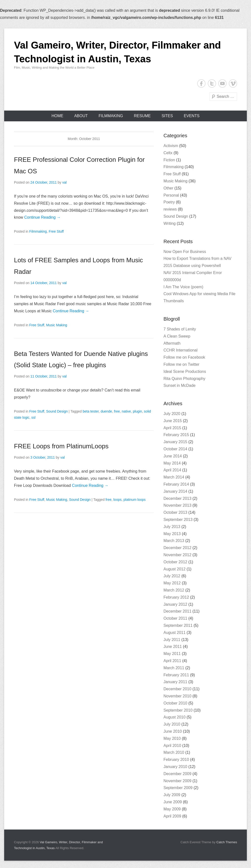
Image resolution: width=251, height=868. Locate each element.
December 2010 (177, 689)
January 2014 (175, 491)
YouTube (222, 83)
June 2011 (173, 647)
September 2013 (178, 520)
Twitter (212, 83)
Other (168, 188)
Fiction (169, 160)
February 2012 (176, 597)
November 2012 (177, 555)
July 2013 (172, 527)
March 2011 (174, 668)
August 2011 (175, 633)
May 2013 (172, 534)
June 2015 (173, 421)
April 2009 (172, 816)
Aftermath (172, 343)
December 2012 (177, 548)
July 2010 (172, 724)
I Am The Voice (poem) (183, 287)
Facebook (201, 83)
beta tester (91, 411)
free (117, 411)
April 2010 (172, 746)
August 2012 (175, 569)
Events (192, 116)
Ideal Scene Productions (185, 371)
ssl (33, 417)
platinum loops (135, 500)
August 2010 (175, 717)
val (64, 182)
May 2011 (172, 654)
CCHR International (181, 350)
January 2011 (175, 682)
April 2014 (172, 470)
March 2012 (174, 590)
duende (106, 411)
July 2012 (172, 576)
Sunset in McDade (180, 385)
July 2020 (172, 414)
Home (57, 116)
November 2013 (177, 505)
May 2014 (172, 463)
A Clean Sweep (177, 336)
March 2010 (174, 752)
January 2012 (175, 604)
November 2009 (177, 781)
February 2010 (176, 760)
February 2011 (176, 675)
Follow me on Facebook (184, 357)
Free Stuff (56, 231)
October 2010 (175, 703)
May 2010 (172, 738)
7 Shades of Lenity (180, 329)
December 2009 (177, 774)
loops (118, 500)
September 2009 (178, 788)
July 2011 (172, 640)
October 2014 (175, 449)
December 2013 (177, 498)
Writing (170, 223)
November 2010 (177, 696)
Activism (171, 146)
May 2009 (172, 809)
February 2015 (176, 435)
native (126, 411)
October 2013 (175, 512)
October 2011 (175, 618)
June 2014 (173, 456)
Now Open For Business (185, 252)
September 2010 (178, 710)
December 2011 (177, 611)
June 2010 (173, 731)
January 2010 (175, 767)
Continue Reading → (43, 217)
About (81, 116)
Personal (171, 195)
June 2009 (173, 802)
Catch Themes (227, 842)
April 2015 (172, 428)
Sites (167, 116)
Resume (142, 116)
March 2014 (174, 477)
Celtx (168, 153)
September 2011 (178, 625)
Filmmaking (111, 116)
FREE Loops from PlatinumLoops (61, 446)
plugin (137, 411)
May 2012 (172, 583)
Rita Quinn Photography (184, 379)
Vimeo (233, 83)
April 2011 (172, 661)
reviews (170, 209)
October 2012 (175, 562)
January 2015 (175, 442)
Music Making (57, 325)
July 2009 (172, 795)
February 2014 (176, 484)
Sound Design (57, 411)
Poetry (169, 202)
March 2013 (174, 541)
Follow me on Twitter (181, 364)
